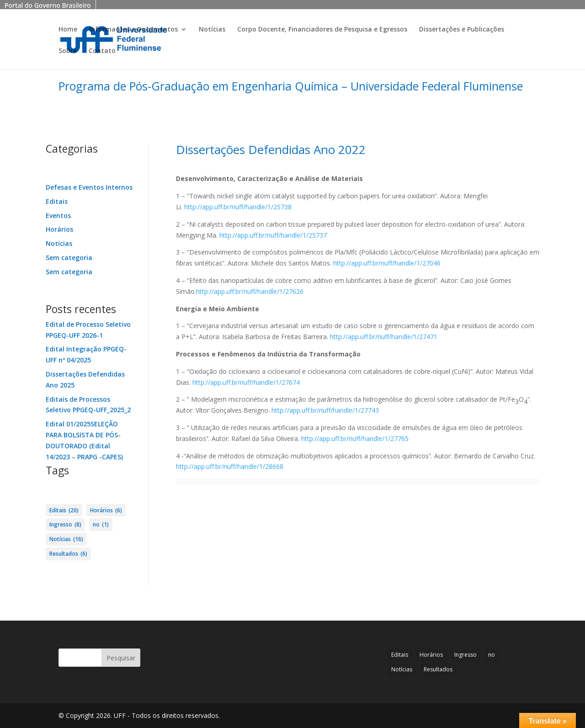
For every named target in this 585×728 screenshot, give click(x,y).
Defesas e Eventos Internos (89, 187)
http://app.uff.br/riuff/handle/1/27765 (355, 438)
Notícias (212, 30)
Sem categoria (69, 258)
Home (68, 30)
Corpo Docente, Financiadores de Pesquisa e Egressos (322, 30)
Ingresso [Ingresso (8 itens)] (65, 525)
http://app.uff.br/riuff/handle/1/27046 (387, 263)
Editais (57, 201)
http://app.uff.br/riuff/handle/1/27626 (250, 291)
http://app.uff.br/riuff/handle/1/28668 (230, 466)
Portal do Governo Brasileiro (48, 5)
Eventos (58, 215)
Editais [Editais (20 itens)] (64, 510)
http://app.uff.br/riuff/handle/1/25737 (272, 235)
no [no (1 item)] (101, 525)
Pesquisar (121, 658)
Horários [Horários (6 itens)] (106, 510)
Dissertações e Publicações (462, 30)
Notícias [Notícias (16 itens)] (66, 539)
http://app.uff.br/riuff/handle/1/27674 (246, 382)
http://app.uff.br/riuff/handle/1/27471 (384, 337)
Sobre (68, 51)
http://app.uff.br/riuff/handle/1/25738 (238, 207)
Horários (59, 229)
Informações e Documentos (133, 30)
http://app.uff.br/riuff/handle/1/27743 (325, 410)
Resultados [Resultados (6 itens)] (68, 554)
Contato (102, 51)
